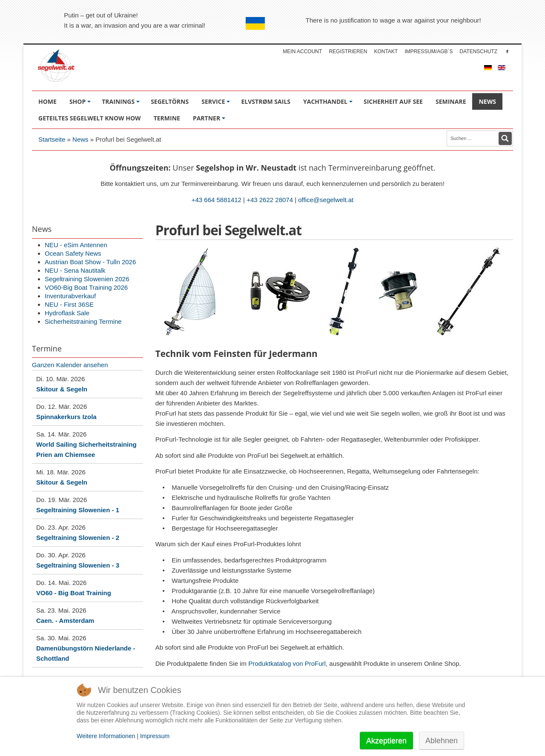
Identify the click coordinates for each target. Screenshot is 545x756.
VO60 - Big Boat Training (74, 593)
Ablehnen (442, 741)
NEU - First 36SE (69, 304)
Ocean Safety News (73, 253)
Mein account (302, 51)
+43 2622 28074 (270, 200)
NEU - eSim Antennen (76, 245)
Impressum (155, 736)
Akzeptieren (386, 741)
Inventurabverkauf (70, 296)
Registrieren (348, 51)
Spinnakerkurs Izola (66, 417)
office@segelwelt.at (326, 200)
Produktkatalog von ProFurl (287, 663)
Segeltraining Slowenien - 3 (78, 565)
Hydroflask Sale (67, 313)
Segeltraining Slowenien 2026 (87, 279)
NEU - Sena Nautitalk (75, 270)
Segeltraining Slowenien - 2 (78, 538)
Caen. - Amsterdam (65, 620)
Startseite (52, 139)
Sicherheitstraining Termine (83, 321)
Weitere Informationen (106, 736)
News (80, 139)
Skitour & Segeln (62, 389)
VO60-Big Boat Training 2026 (86, 287)
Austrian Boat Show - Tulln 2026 (90, 262)
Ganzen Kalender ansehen (70, 365)
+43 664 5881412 (217, 200)
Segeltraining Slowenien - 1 (78, 510)
